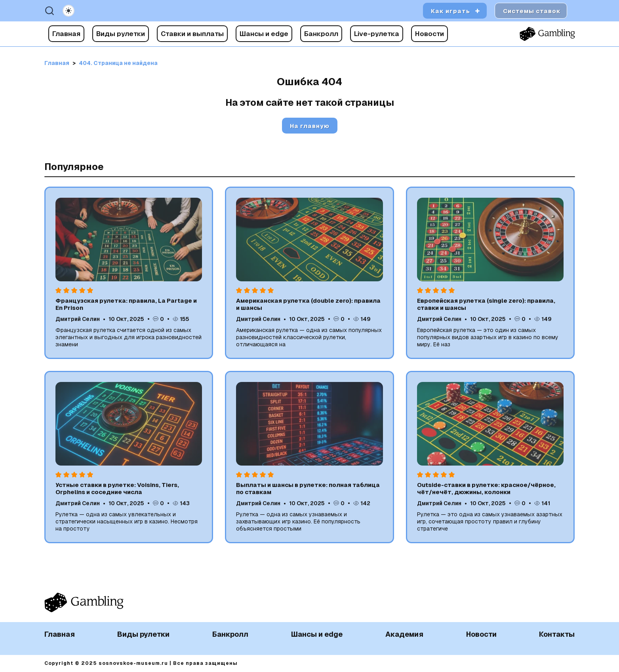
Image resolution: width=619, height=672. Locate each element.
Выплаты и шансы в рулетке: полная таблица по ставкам (308, 488)
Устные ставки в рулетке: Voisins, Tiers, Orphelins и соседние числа (117, 488)
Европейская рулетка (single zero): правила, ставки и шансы (486, 304)
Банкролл (321, 34)
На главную (310, 126)
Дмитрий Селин (78, 319)
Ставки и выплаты (192, 34)
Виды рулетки (121, 34)
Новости (429, 34)
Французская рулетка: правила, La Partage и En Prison (126, 304)
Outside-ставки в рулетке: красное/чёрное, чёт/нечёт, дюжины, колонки (486, 488)
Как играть (450, 11)
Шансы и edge (264, 34)
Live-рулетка (377, 34)
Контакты (557, 634)
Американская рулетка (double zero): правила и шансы (308, 304)
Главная (66, 34)
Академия (404, 634)
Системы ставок (532, 11)
